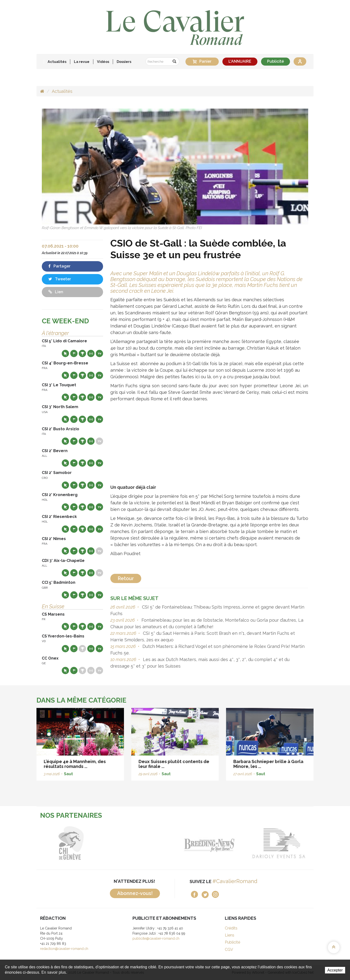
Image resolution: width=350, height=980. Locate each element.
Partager (59, 266)
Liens (230, 935)
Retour (126, 578)
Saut (68, 774)
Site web (65, 353)
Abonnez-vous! (135, 893)
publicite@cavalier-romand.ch (156, 938)
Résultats (82, 353)
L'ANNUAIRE (240, 61)
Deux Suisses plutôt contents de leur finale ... (174, 764)
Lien (56, 292)
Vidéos (103, 62)
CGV (229, 950)
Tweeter (60, 279)
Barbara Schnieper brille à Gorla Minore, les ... (268, 764)
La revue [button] (82, 62)
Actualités (57, 62)
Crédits (231, 928)
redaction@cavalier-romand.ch (64, 949)
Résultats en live (91, 353)
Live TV (99, 353)
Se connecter (300, 61)
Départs (74, 353)
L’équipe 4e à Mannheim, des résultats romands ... (75, 764)
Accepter (335, 970)
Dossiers (124, 62)
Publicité (276, 61)
